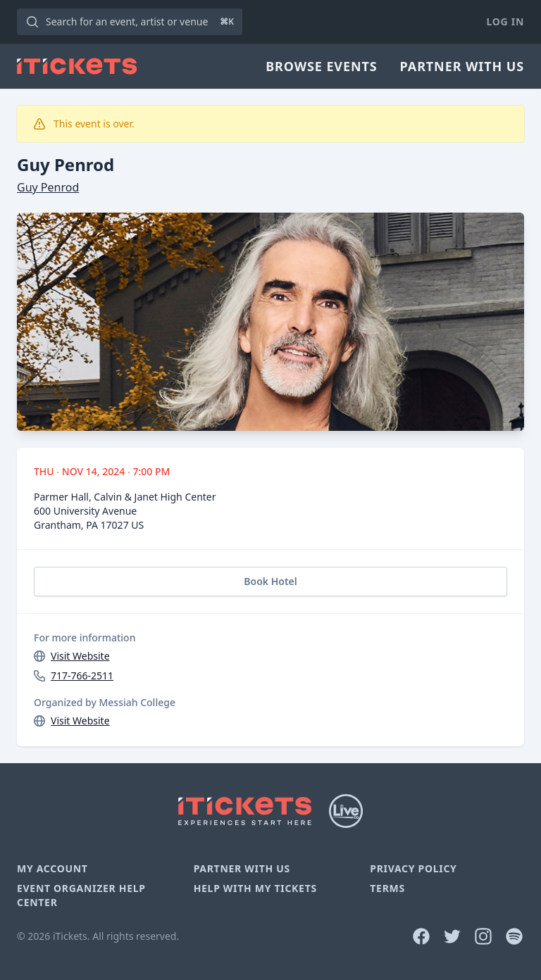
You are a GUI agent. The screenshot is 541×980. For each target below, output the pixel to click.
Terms (387, 888)
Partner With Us (462, 66)
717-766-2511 (82, 676)
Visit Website (80, 656)
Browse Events (321, 66)
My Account (52, 868)
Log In (505, 21)
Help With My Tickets (255, 888)
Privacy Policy (413, 868)
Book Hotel (270, 581)
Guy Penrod (48, 187)
